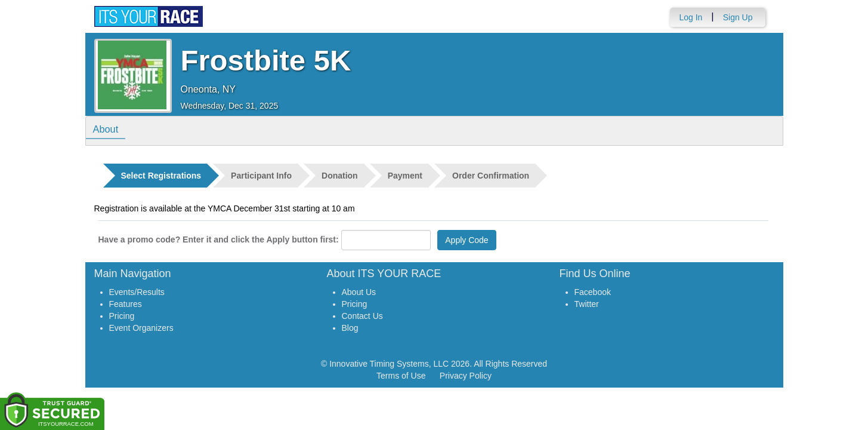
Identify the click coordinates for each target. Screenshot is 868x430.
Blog (350, 328)
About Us (359, 292)
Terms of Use (401, 376)
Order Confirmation (491, 176)
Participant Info (261, 176)
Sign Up (738, 17)
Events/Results (137, 292)
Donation (340, 176)
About (108, 130)
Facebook (593, 292)
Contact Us (362, 316)
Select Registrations (161, 176)
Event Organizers (141, 328)
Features (126, 304)
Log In (691, 17)
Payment (405, 176)
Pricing (122, 316)
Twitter (587, 304)
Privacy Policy (466, 376)
